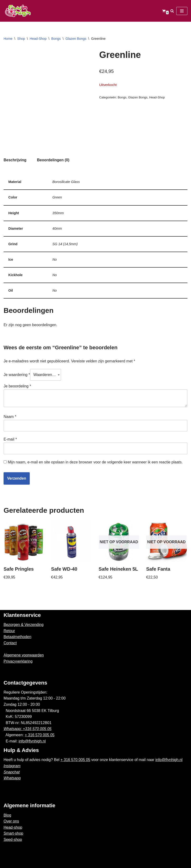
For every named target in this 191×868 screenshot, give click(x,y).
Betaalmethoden (17, 637)
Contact (10, 643)
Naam (10, 417)
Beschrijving (15, 160)
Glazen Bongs (76, 39)
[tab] (15, 160)
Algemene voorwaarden (24, 655)
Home (8, 39)
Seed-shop (13, 840)
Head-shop (13, 827)
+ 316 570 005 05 (40, 735)
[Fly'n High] (18, 11)
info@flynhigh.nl (32, 741)
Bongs (56, 39)
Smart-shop (13, 833)
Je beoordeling (17, 386)
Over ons (11, 821)
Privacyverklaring (18, 661)
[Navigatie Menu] (182, 11)
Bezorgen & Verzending (24, 625)
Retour (9, 631)
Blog (7, 815)
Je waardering (17, 375)
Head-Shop (38, 39)
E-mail (10, 439)
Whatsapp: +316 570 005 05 (28, 729)
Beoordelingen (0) (53, 160)
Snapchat (12, 772)
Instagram (12, 766)
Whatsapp (12, 778)
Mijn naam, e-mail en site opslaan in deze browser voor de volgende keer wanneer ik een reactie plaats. (95, 462)
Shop (21, 39)
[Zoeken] (172, 11)
